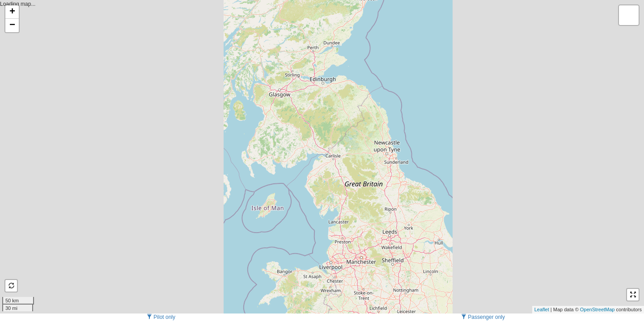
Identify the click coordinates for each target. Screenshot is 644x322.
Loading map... (321, 157)
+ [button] (12, 12)
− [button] (12, 25)
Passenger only (483, 317)
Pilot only (161, 317)
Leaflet (542, 309)
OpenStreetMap (597, 309)
